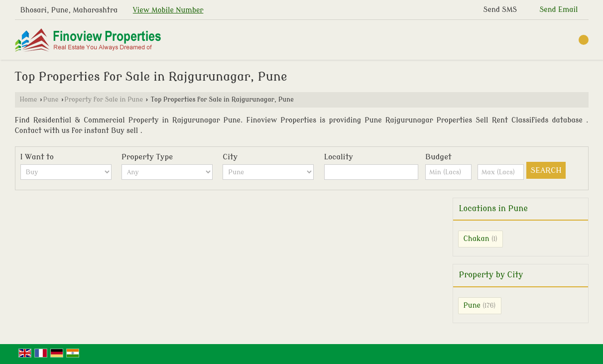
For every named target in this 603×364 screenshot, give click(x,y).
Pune (51, 100)
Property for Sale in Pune (104, 100)
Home (29, 100)
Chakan (477, 239)
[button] (168, 10)
